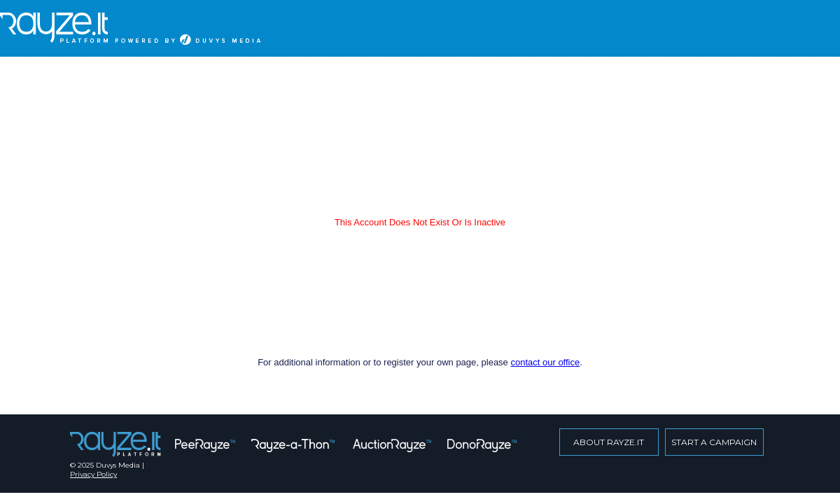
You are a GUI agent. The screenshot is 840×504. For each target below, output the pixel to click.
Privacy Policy (93, 474)
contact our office (545, 362)
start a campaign (714, 442)
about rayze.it (609, 442)
